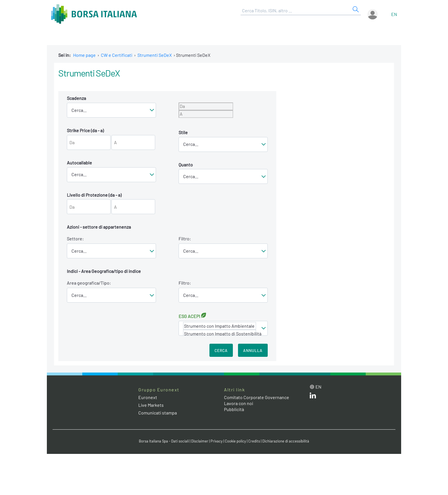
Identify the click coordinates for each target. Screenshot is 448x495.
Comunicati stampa (158, 413)
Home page (84, 55)
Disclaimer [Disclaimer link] (200, 441)
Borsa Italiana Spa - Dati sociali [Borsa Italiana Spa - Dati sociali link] (164, 441)
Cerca (221, 350)
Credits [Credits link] (254, 441)
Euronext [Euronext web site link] (148, 397)
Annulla (253, 350)
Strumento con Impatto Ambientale (220, 326)
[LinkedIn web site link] (313, 397)
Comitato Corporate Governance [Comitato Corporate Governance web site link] (257, 397)
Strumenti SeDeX (155, 55)
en (394, 14)
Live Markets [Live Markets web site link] (151, 405)
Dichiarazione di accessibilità (286, 441)
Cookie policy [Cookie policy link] (235, 441)
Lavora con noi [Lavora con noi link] (239, 403)
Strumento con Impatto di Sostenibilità (220, 334)
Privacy (217, 441)
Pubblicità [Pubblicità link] (234, 409)
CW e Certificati (117, 55)
